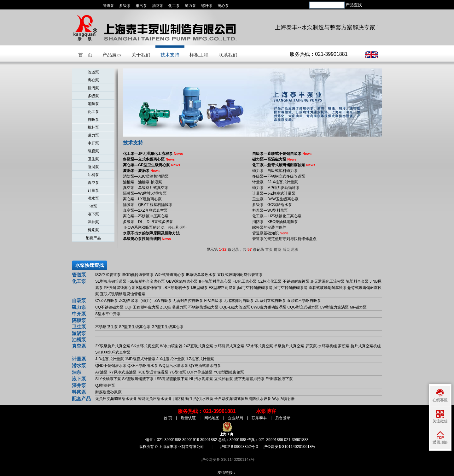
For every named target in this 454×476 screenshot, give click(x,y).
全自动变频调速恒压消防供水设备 (243, 399)
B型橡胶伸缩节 (149, 288)
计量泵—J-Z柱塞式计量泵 (274, 193)
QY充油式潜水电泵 (205, 366)
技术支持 (170, 55)
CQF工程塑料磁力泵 (142, 307)
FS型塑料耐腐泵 (222, 288)
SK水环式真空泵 (145, 346)
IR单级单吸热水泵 (201, 275)
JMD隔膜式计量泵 (140, 359)
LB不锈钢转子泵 (176, 288)
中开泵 (93, 143)
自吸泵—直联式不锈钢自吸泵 (282, 154)
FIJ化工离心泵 (244, 281)
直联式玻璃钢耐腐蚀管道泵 (240, 275)
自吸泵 (93, 120)
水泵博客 (266, 411)
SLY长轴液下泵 (108, 379)
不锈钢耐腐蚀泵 (296, 281)
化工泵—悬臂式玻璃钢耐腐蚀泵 (284, 165)
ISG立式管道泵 (108, 275)
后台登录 (283, 418)
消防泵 (158, 6)
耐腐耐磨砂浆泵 (108, 392)
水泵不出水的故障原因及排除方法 (151, 233)
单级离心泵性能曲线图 (147, 239)
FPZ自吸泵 (213, 301)
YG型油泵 (178, 372)
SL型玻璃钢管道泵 (111, 281)
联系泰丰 (259, 418)
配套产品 (93, 238)
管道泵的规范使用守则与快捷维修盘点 (284, 239)
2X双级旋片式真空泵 (113, 346)
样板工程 (199, 55)
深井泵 (93, 222)
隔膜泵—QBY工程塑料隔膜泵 (148, 205)
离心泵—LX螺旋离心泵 (142, 199)
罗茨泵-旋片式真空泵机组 (359, 346)
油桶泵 (93, 175)
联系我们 (228, 55)
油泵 (93, 206)
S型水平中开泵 (108, 314)
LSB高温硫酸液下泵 (172, 379)
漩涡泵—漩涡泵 (141, 171)
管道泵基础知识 (270, 233)
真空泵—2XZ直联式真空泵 (145, 210)
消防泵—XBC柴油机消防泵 (146, 176)
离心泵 (223, 6)
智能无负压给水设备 (155, 399)
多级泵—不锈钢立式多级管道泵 (279, 176)
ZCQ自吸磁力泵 (174, 307)
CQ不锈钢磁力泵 (109, 307)
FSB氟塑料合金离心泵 (146, 281)
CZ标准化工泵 (270, 281)
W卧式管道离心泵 (170, 275)
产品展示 (112, 55)
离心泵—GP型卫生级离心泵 (151, 165)
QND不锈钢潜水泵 (111, 366)
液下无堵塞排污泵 (249, 379)
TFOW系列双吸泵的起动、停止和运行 (155, 227)
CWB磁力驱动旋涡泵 (269, 307)
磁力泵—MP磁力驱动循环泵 (276, 188)
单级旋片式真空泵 (289, 346)
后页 (286, 250)
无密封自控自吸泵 (188, 301)
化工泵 (174, 6)
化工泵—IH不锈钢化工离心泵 (277, 216)
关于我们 (141, 55)
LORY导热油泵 (200, 372)
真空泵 (93, 183)
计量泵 (93, 191)
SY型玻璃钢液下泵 (138, 379)
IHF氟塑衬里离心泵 (215, 281)
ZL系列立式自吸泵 (271, 301)
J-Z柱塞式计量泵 (200, 359)
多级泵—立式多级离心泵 (149, 159)
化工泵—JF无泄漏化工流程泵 (153, 154)
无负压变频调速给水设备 (116, 399)
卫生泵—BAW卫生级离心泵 (275, 199)
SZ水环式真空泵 (259, 346)
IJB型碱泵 (199, 288)
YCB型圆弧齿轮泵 (229, 372)
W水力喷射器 (171, 346)
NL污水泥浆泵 (201, 379)
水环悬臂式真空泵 (229, 346)
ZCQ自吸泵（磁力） (136, 301)
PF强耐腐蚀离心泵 (119, 288)
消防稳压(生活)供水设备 (193, 399)
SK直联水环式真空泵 (113, 352)
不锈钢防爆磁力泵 (203, 307)
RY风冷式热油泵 (122, 372)
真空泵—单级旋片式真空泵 (146, 188)
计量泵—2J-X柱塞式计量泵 (275, 182)
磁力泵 (190, 6)
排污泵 (141, 6)
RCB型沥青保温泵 (153, 372)
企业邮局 (236, 418)
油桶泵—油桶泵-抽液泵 (143, 182)
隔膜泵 (93, 151)
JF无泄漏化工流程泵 (327, 281)
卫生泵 (93, 159)
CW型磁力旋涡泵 (334, 307)
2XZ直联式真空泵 (198, 346)
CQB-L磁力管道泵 (235, 307)
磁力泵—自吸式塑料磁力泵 (275, 171)
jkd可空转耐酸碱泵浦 (255, 288)
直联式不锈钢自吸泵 (304, 301)
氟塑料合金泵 (357, 281)
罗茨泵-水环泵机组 (321, 346)
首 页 (85, 55)
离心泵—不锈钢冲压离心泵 (146, 216)
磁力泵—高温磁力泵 (274, 159)
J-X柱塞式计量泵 (171, 359)
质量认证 (188, 418)
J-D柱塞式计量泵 (110, 359)
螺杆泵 (207, 6)
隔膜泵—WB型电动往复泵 (145, 193)
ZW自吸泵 (163, 301)
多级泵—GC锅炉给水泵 (272, 205)
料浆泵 (93, 230)
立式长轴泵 (224, 379)
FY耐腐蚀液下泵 (279, 379)
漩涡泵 (93, 167)
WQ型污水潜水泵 (174, 366)
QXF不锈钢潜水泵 (143, 366)
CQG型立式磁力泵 (303, 307)
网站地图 (212, 418)
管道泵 (108, 6)
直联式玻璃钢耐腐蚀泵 (328, 288)
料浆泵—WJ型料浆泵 (270, 210)
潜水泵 (93, 198)
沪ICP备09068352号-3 (239, 447)
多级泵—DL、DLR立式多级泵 (148, 222)
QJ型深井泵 (105, 385)
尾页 (295, 250)
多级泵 (125, 6)
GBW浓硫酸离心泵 (182, 281)
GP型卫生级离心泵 (168, 327)
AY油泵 (101, 372)
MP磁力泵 (358, 307)
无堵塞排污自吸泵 (239, 301)
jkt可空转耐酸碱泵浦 (290, 288)
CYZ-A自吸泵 (107, 301)
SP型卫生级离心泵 (135, 327)
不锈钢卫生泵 (107, 327)
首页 (269, 250)
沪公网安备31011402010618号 (289, 447)
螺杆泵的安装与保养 (269, 227)
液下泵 (93, 214)
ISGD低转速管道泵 (138, 275)
